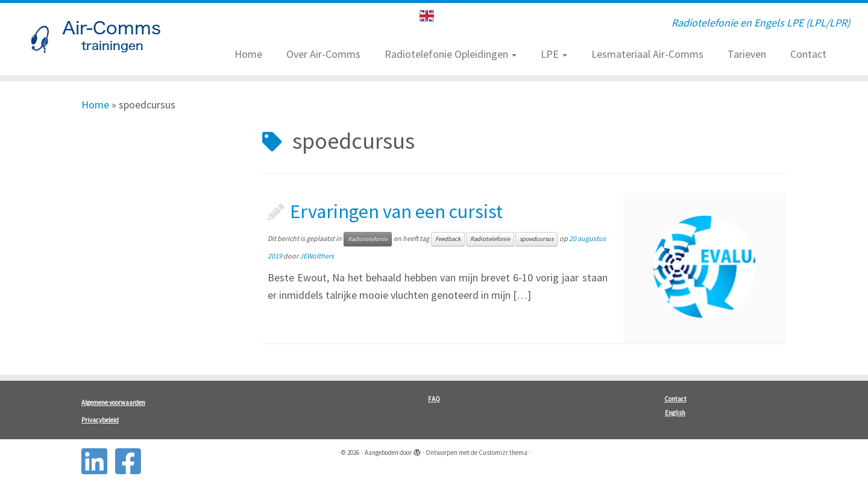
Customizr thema (503, 452)
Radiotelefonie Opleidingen (451, 54)
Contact (808, 54)
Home (248, 54)
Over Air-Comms (323, 54)
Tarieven (747, 54)
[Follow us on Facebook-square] (132, 461)
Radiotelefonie (368, 239)
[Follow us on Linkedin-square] (98, 461)
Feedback (448, 239)
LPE (554, 54)
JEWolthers (317, 256)
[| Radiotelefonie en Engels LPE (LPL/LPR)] (100, 39)
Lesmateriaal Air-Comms (647, 54)
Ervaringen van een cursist (396, 211)
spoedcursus (536, 239)
